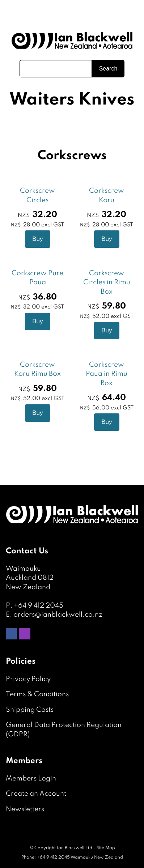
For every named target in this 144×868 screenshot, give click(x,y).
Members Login (31, 778)
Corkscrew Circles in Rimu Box (107, 282)
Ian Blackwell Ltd (75, 848)
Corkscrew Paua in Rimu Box (107, 374)
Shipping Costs (30, 710)
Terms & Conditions (37, 694)
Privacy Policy (28, 679)
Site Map (106, 848)
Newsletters (25, 809)
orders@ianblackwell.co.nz (58, 615)
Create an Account (36, 794)
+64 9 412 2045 (39, 606)
